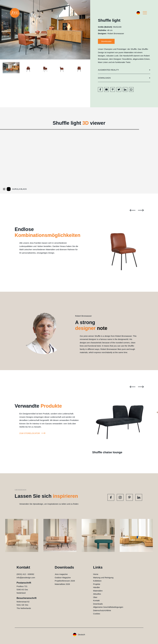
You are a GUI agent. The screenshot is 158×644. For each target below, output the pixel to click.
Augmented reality (108, 70)
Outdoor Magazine (63, 578)
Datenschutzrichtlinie (102, 610)
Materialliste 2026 (62, 584)
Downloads (104, 78)
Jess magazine (61, 574)
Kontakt (96, 600)
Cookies (97, 614)
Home (96, 574)
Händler (97, 587)
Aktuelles (97, 594)
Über (95, 597)
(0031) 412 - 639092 (25, 574)
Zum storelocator (33, 433)
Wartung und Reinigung (103, 578)
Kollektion (97, 581)
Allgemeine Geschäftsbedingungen (108, 607)
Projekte (97, 584)
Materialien (98, 591)
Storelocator (106, 41)
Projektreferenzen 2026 (65, 581)
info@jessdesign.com (26, 578)
